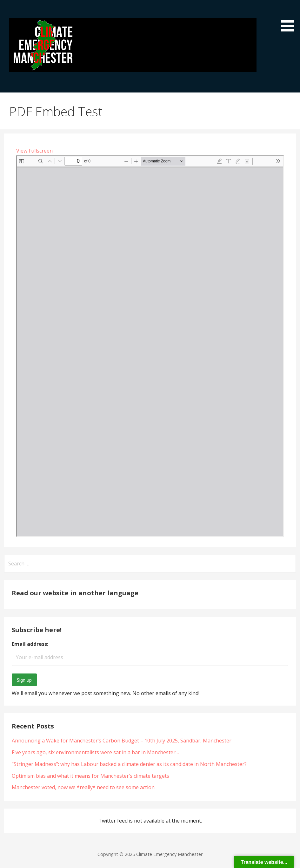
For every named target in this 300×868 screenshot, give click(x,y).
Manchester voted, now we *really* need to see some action (83, 787)
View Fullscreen (34, 151)
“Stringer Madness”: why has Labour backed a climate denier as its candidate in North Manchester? (129, 764)
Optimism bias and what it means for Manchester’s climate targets (90, 776)
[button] (290, 17)
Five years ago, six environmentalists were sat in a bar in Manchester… (95, 752)
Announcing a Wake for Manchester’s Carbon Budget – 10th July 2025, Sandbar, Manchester (122, 741)
